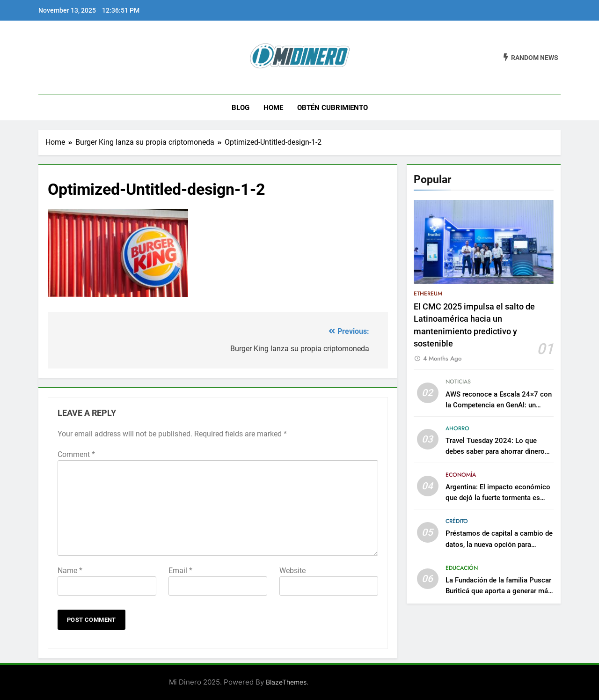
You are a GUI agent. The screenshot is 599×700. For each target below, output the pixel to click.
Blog (241, 108)
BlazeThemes (286, 682)
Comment (76, 454)
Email (180, 571)
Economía (461, 475)
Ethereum (428, 294)
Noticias (458, 382)
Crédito (457, 521)
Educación (462, 568)
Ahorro (457, 428)
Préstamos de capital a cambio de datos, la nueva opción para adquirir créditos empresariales (499, 544)
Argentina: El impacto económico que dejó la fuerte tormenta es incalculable (498, 498)
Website (292, 571)
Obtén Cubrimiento (332, 108)
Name (70, 571)
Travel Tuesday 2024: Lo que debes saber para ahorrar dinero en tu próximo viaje (495, 451)
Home (273, 108)
